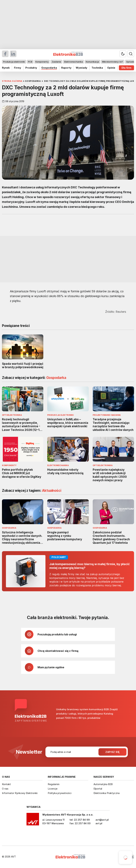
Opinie (111, 68)
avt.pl (99, 823)
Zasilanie (56, 62)
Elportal (98, 789)
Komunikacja (92, 62)
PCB (30, 62)
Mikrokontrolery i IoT (113, 62)
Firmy (18, 68)
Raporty (66, 68)
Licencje (53, 789)
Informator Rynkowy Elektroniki (20, 793)
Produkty (31, 68)
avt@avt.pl (102, 820)
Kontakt (6, 784)
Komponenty (42, 62)
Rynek (6, 68)
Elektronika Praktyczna (107, 793)
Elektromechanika (74, 62)
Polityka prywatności (60, 793)
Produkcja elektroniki (14, 62)
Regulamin (54, 784)
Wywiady (82, 68)
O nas (5, 789)
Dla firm (126, 68)
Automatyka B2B (103, 784)
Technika (97, 68)
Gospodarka (49, 68)
